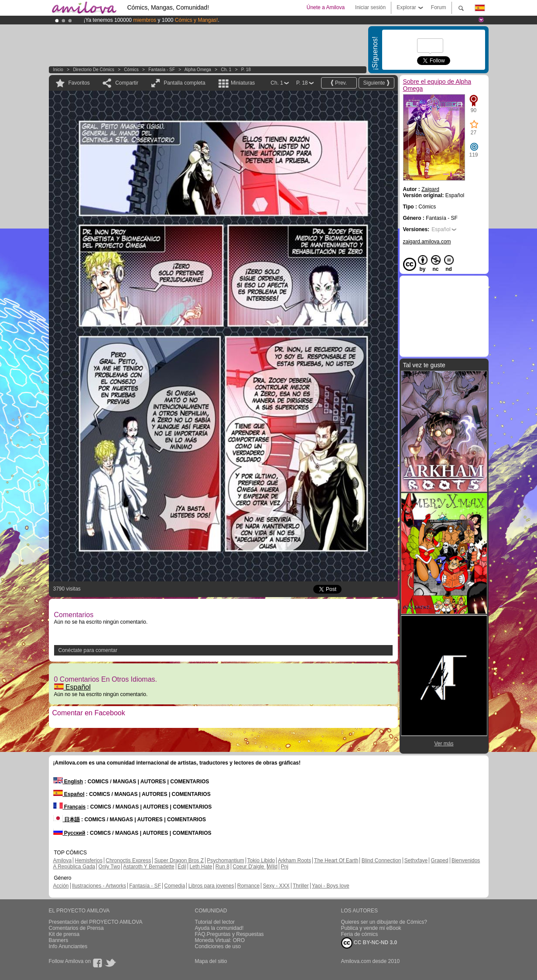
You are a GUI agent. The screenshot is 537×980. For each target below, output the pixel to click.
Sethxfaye (416, 860)
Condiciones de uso (218, 946)
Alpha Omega (198, 70)
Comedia (174, 886)
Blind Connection (381, 860)
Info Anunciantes (68, 946)
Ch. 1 (226, 70)
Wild (272, 867)
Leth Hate (201, 867)
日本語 (67, 820)
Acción (61, 886)
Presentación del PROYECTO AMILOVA (96, 922)
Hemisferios (89, 860)
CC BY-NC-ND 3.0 (369, 943)
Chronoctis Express (128, 860)
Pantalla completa (184, 83)
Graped (440, 860)
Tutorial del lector (215, 922)
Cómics (132, 70)
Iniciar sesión (370, 7)
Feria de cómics (360, 934)
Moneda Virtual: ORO (220, 940)
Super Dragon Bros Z (179, 860)
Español (72, 687)
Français (70, 807)
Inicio (58, 70)
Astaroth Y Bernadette (149, 867)
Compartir (127, 83)
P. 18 (246, 70)
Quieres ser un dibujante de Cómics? (384, 922)
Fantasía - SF (162, 70)
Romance (248, 886)
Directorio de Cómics (93, 70)
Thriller (301, 886)
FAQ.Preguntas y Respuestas (229, 934)
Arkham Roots (294, 860)
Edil (182, 867)
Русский (69, 833)
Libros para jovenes (211, 886)
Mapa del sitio (211, 961)
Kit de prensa (64, 934)
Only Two (109, 867)
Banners (59, 940)
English (68, 782)
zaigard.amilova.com (427, 242)
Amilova (63, 860)
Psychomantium (225, 860)
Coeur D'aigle (249, 867)
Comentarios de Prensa (76, 928)
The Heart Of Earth (336, 860)
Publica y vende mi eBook (371, 928)
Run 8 (222, 867)
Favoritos (79, 83)
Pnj (285, 867)
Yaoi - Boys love (331, 886)
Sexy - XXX (276, 886)
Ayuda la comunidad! (219, 928)
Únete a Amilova (326, 7)
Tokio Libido (261, 860)
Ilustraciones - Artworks (99, 886)
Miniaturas (243, 83)
